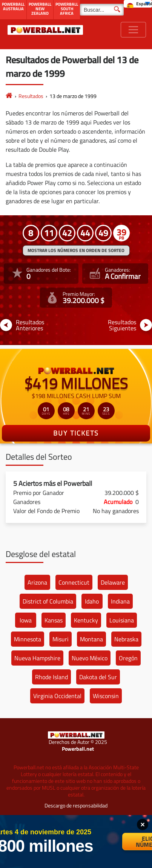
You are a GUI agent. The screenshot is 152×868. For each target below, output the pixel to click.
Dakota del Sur (98, 677)
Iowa (26, 620)
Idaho (92, 601)
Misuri (61, 639)
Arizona (37, 582)
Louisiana (122, 620)
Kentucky (86, 620)
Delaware (113, 582)
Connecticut (74, 582)
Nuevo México (90, 658)
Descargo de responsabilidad (76, 805)
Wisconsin (106, 696)
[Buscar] (102, 10)
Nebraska (126, 639)
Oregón (128, 658)
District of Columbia (48, 601)
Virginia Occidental (57, 696)
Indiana (120, 601)
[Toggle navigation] (133, 30)
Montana (91, 639)
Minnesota (28, 639)
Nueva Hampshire (37, 658)
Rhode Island (51, 677)
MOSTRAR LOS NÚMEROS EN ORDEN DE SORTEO (76, 250)
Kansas (54, 620)
